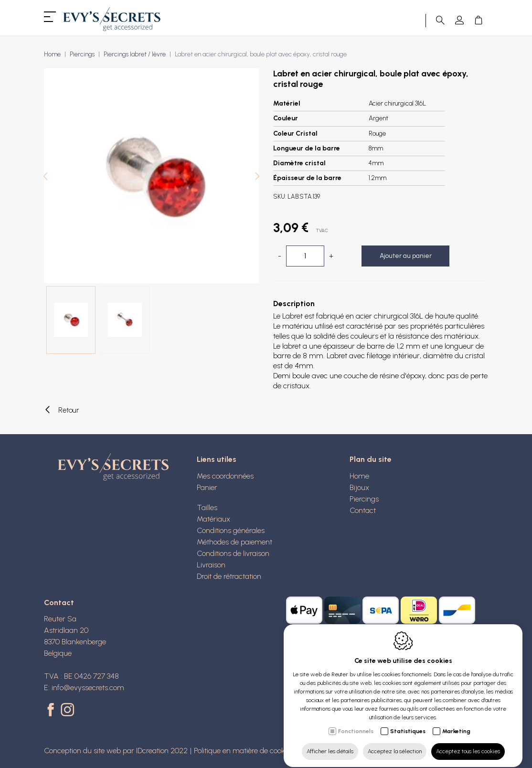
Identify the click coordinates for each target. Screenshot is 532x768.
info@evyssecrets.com (88, 688)
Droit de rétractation (229, 576)
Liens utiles (217, 459)
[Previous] (45, 177)
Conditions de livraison (233, 553)
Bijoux (359, 487)
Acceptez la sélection (395, 743)
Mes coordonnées (225, 476)
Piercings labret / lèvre (135, 54)
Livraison (211, 565)
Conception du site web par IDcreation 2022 (116, 751)
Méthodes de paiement (234, 542)
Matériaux (213, 519)
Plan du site (371, 459)
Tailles (207, 507)
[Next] (257, 177)
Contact (363, 510)
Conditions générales (231, 530)
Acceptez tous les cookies (468, 743)
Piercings (82, 54)
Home (52, 54)
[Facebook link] (52, 711)
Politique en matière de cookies (244, 751)
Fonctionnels (356, 723)
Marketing (456, 723)
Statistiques (408, 723)
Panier (207, 487)
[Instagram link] (67, 711)
